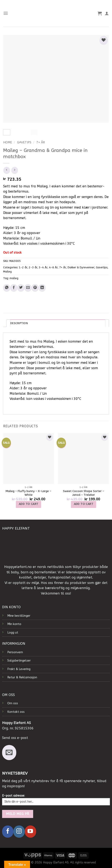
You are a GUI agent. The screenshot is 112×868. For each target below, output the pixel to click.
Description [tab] (19, 323)
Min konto (14, 624)
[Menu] (6, 13)
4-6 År (53, 267)
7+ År (41, 142)
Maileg (7, 272)
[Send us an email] (9, 753)
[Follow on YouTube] (30, 831)
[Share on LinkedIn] (42, 288)
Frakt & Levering (19, 669)
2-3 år (33, 267)
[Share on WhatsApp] (7, 288)
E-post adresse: (56, 800)
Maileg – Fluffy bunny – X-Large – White (28, 493)
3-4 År (43, 267)
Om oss (13, 703)
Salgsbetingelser (19, 661)
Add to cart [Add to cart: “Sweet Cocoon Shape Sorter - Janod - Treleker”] (84, 504)
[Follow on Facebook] (8, 831)
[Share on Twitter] (21, 288)
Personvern (15, 652)
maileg (14, 278)
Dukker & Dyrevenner (81, 267)
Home (8, 142)
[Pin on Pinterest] (35, 288)
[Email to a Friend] (28, 288)
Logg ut (13, 633)
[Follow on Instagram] (19, 831)
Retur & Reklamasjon (22, 677)
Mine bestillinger (19, 616)
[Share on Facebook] (14, 288)
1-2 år (23, 267)
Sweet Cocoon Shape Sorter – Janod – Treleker (84, 493)
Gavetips (24, 142)
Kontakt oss (16, 712)
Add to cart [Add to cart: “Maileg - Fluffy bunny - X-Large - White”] (29, 504)
